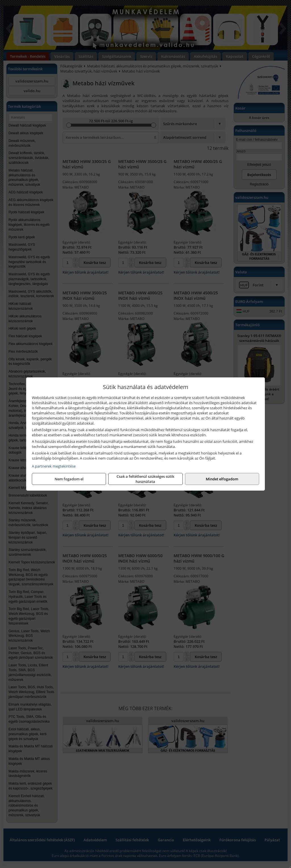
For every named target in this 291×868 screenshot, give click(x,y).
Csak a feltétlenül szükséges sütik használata (145, 479)
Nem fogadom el (69, 479)
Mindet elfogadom (222, 479)
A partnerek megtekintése (54, 466)
